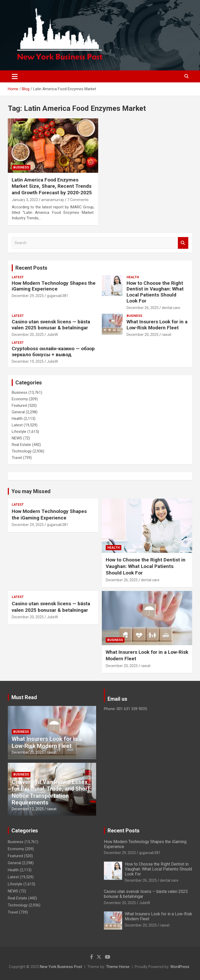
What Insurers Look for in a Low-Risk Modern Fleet (157, 325)
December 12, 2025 (28, 809)
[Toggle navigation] (15, 76)
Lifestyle (19, 432)
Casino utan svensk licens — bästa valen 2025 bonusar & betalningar (51, 325)
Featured (19, 406)
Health (133, 277)
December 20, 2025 (28, 335)
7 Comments (78, 200)
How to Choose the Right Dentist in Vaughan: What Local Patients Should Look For (155, 292)
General (18, 412)
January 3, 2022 (25, 200)
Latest (18, 277)
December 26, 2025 (143, 308)
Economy (20, 399)
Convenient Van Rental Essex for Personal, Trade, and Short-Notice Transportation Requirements (52, 792)
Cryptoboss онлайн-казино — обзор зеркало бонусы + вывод (53, 352)
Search (183, 243)
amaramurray (53, 200)
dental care (171, 308)
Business (21, 167)
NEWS (17, 438)
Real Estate (21, 445)
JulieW (52, 335)
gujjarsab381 (58, 296)
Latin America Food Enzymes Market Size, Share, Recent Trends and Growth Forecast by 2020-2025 (52, 186)
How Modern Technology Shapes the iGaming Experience (54, 286)
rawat (167, 335)
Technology (22, 451)
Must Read (24, 697)
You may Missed (31, 491)
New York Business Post (61, 967)
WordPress (180, 967)
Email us (117, 699)
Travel (17, 458)
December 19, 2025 (28, 361)
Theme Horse (118, 967)
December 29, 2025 (28, 296)
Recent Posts (31, 268)
